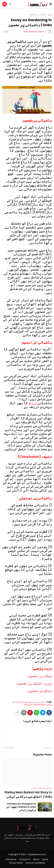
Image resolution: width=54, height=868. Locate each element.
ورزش (33, 403)
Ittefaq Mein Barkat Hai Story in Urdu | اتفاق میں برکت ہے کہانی (28, 794)
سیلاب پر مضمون (40, 676)
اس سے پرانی (9, 747)
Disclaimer (11, 859)
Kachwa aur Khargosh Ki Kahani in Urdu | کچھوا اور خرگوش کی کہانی (21, 807)
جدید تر (47, 747)
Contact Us (25, 859)
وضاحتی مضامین (20, 702)
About (36, 859)
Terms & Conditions (35, 863)
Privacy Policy (16, 863)
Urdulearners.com (37, 854)
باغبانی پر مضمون (38, 14)
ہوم (50, 14)
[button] (51, 4)
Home (45, 859)
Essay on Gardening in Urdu (38, 705)
